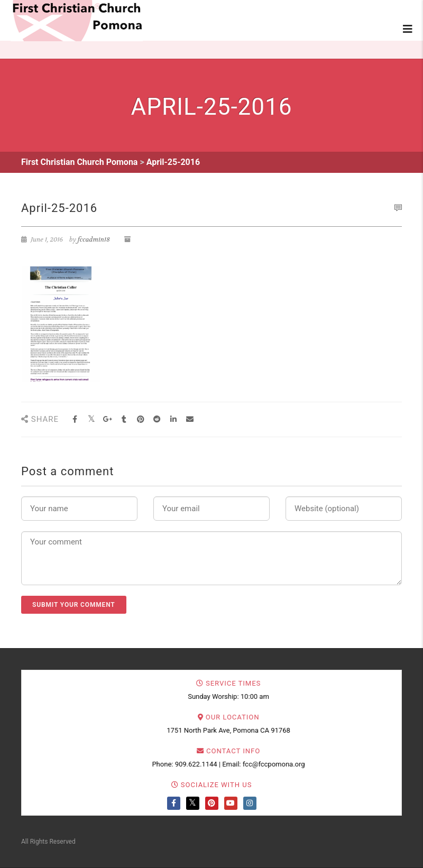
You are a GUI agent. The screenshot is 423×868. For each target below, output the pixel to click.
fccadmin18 (94, 239)
